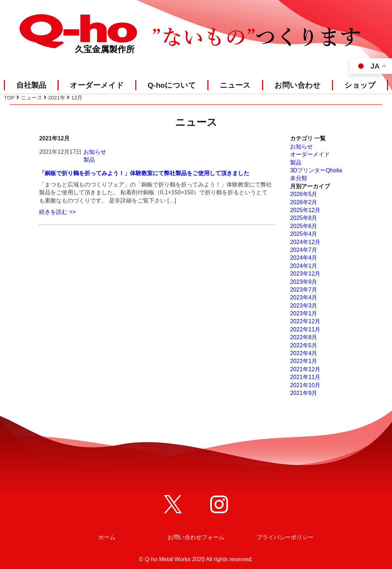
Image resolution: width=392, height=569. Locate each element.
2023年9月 (304, 282)
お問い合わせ (298, 85)
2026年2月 (304, 202)
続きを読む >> (57, 212)
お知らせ (95, 152)
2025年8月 (304, 218)
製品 (89, 160)
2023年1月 (304, 313)
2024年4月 (304, 258)
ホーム (107, 537)
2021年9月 (304, 393)
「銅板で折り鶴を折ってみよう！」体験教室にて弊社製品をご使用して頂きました (144, 173)
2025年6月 (304, 226)
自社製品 (31, 85)
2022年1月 (304, 361)
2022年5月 (304, 345)
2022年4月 (304, 353)
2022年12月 (305, 321)
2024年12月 (305, 242)
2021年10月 (305, 385)
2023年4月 (304, 297)
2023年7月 (304, 290)
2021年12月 (305, 369)
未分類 (299, 178)
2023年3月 (304, 306)
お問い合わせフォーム (196, 537)
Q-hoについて (172, 85)
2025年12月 (305, 210)
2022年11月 (305, 329)
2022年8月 (304, 337)
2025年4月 (304, 234)
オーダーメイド (97, 85)
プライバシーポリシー (285, 537)
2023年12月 (305, 274)
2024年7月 (304, 250)
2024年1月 (304, 266)
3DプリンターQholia (316, 170)
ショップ (360, 85)
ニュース (235, 85)
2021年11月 (305, 377)
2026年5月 (304, 194)
